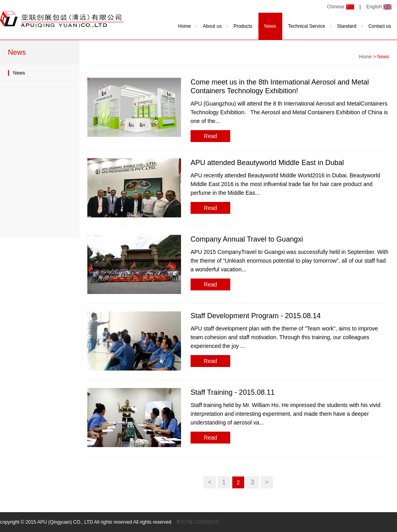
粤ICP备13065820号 (198, 522)
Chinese (335, 7)
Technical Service (307, 26)
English (374, 7)
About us (212, 26)
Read (210, 136)
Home (185, 26)
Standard (347, 26)
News (270, 26)
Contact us (380, 26)
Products (243, 26)
